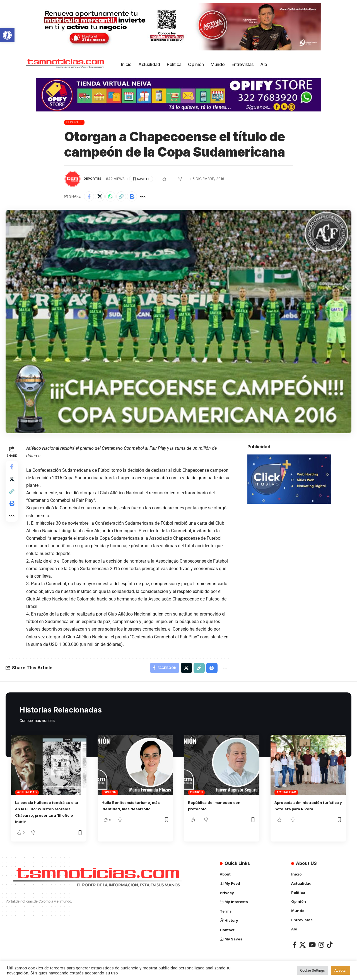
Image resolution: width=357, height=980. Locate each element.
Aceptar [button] (341, 970)
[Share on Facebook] (90, 197)
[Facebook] (295, 946)
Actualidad (27, 795)
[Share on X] (102, 197)
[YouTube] (312, 946)
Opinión (110, 795)
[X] (302, 946)
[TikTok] (330, 946)
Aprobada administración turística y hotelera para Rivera (303, 811)
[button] (7, 35)
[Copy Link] (126, 197)
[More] (149, 197)
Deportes (74, 122)
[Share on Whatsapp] (114, 197)
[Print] (138, 197)
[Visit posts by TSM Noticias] (73, 179)
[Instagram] (321, 946)
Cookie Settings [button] (313, 970)
